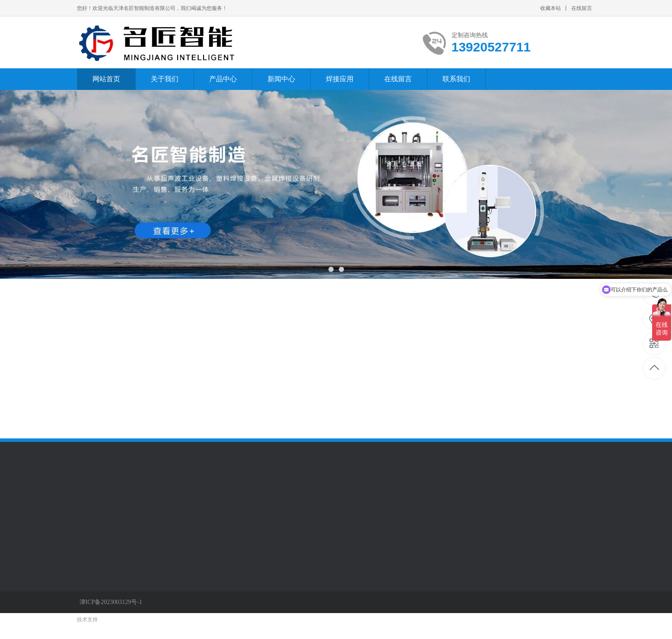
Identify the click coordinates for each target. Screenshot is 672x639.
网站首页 (106, 79)
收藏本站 (551, 8)
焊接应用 (340, 79)
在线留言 (582, 8)
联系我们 (456, 79)
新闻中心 (281, 79)
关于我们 (165, 79)
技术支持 (87, 620)
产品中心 (223, 79)
